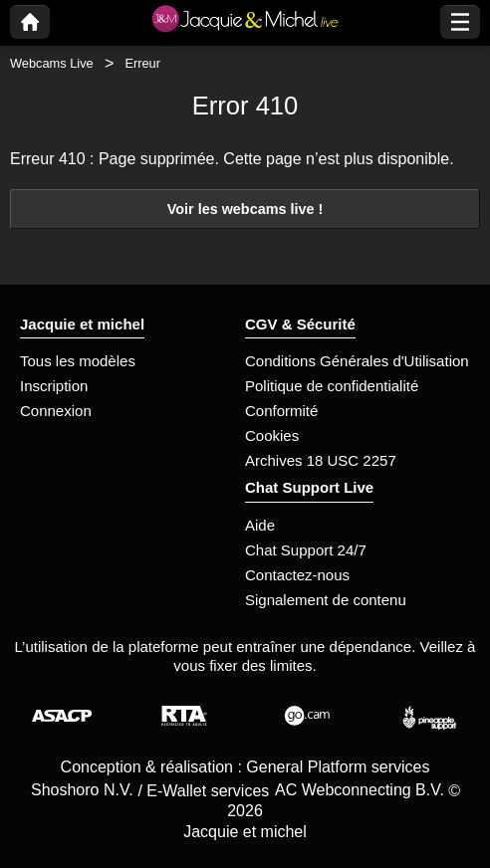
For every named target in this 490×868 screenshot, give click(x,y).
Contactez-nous (297, 575)
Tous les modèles (78, 361)
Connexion (56, 411)
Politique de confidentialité (332, 386)
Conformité (281, 411)
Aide (260, 525)
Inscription (54, 386)
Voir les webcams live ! (245, 209)
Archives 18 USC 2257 (321, 460)
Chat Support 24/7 (306, 550)
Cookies (272, 435)
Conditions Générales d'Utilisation (357, 361)
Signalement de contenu (326, 600)
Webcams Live (52, 63)
